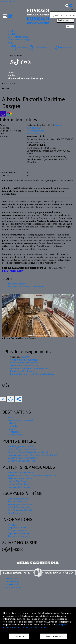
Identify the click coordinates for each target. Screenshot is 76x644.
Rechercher (65, 20)
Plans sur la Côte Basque (22, 371)
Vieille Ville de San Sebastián (22, 461)
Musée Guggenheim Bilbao (21, 446)
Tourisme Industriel (18, 284)
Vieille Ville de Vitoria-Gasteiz (22, 458)
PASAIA (26, 357)
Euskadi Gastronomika (19, 507)
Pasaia (58, 125)
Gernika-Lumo (15, 435)
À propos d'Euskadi (17, 530)
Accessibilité (12, 584)
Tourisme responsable (19, 536)
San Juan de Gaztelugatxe (20, 420)
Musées (11, 75)
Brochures (19, 48)
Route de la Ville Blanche (20, 504)
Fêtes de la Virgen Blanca (20, 478)
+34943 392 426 (34, 128)
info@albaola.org (35, 131)
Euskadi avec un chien (18, 499)
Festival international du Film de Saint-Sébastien (32, 475)
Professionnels (13, 581)
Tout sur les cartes (40, 48)
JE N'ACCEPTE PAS (54, 636)
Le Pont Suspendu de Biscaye (22, 449)
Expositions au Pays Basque (23, 363)
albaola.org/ (33, 133)
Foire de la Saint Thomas (20, 484)
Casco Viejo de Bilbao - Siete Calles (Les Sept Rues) (32, 455)
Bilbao (11, 417)
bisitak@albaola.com (13, 271)
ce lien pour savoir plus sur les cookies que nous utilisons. (35, 626)
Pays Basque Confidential (20, 510)
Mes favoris (62, 48)
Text (72, 9)
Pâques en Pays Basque (19, 487)
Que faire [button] (12, 34)
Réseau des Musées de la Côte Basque (26, 286)
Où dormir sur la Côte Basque (24, 365)
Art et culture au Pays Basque (24, 360)
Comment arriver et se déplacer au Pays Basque (33, 374)
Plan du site (11, 579)
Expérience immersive (19, 533)
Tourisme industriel (17, 501)
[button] (8, 16)
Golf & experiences (17, 513)
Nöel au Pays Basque (18, 481)
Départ (11, 72)
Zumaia (12, 429)
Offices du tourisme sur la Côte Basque (29, 368)
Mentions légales (14, 587)
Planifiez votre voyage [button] (19, 40)
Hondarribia (14, 432)
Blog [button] (10, 42)
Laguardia (13, 426)
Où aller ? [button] (12, 31)
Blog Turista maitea (18, 528)
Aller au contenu (8, 1)
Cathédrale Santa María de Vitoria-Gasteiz (28, 452)
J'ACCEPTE (19, 636)
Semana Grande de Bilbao (20, 473)
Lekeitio (12, 423)
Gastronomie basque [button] (18, 37)
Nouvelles (13, 525)
